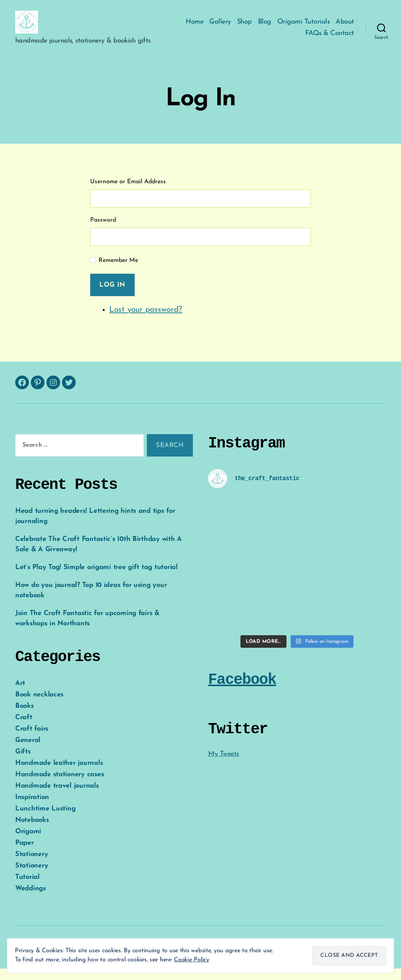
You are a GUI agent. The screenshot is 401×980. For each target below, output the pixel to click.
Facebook (242, 691)
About (345, 28)
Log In (112, 296)
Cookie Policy (192, 960)
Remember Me (118, 272)
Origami (28, 843)
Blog (265, 28)
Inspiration (32, 809)
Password (103, 232)
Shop (244, 28)
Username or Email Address (128, 193)
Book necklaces (39, 706)
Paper (25, 854)
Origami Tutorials (304, 28)
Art (20, 695)
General (28, 752)
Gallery (220, 28)
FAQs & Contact (330, 39)
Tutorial (27, 889)
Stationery (32, 866)
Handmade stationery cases (60, 786)
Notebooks (32, 832)
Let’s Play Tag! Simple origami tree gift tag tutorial (96, 579)
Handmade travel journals (57, 797)
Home (194, 28)
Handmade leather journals (59, 775)
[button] (32, 28)
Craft (24, 729)
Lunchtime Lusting (45, 820)
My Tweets (224, 765)
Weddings (31, 900)
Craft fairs (32, 740)
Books (25, 718)
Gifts (23, 763)
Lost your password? (146, 321)
